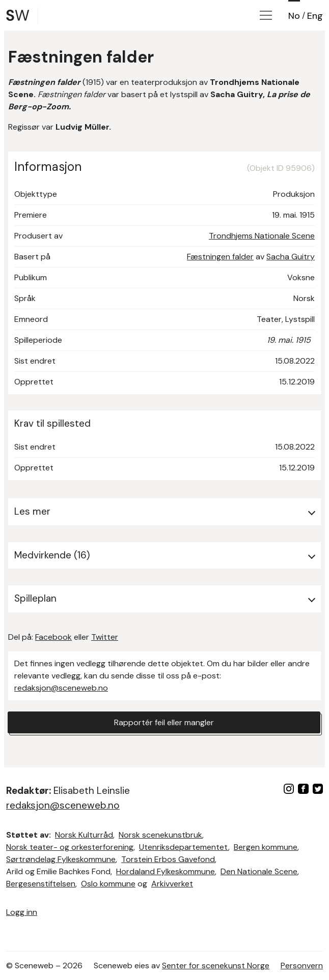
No (294, 16)
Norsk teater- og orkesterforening (70, 847)
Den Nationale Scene (259, 871)
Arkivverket (172, 884)
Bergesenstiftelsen (41, 884)
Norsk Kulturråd (84, 835)
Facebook (53, 637)
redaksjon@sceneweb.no (61, 688)
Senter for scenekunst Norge (216, 966)
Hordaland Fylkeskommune (166, 871)
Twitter (105, 637)
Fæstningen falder (220, 257)
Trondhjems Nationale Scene (262, 236)
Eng (315, 16)
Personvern (302, 966)
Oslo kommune (108, 884)
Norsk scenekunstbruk (160, 835)
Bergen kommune (266, 847)
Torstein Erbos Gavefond (168, 859)
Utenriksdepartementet (184, 847)
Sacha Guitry (291, 257)
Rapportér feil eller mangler (164, 722)
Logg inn (22, 912)
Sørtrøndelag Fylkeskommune (61, 859)
